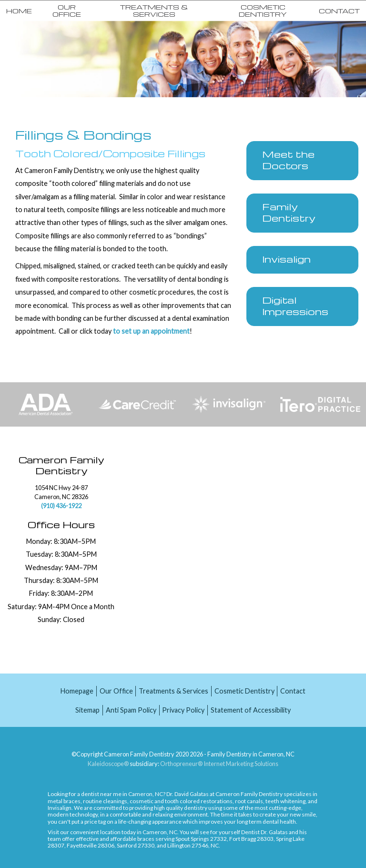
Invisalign (60, 808)
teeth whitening (285, 801)
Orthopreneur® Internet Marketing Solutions (219, 764)
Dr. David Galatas (188, 794)
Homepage (77, 691)
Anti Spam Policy (131, 710)
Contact (339, 10)
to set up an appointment (151, 331)
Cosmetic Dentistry (263, 10)
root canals (249, 801)
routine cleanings (105, 801)
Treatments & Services (154, 10)
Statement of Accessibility (251, 710)
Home (19, 10)
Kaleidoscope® (108, 764)
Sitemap (87, 710)
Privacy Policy (183, 710)
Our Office (67, 10)
